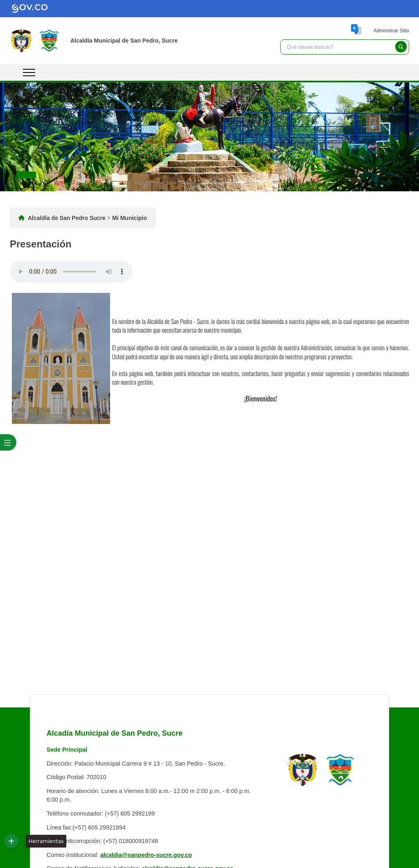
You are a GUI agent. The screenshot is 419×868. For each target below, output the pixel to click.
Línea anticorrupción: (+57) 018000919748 (102, 841)
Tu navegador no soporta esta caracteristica (71, 272)
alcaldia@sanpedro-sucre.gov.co (146, 855)
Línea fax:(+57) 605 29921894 (86, 827)
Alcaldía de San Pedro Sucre (67, 218)
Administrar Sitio (391, 31)
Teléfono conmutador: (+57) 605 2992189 (101, 814)
